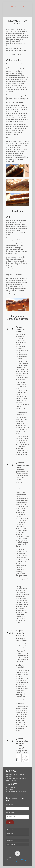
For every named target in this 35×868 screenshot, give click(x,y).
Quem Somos (12, 830)
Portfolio (10, 834)
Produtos (10, 841)
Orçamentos (11, 845)
